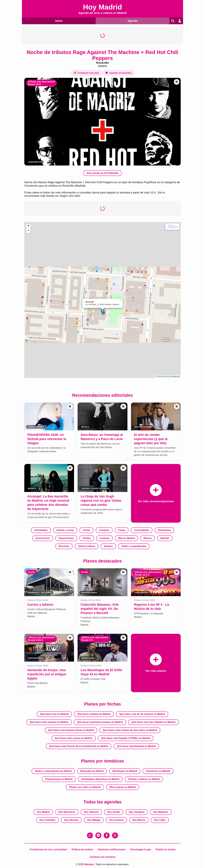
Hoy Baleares (161, 812)
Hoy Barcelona (67, 812)
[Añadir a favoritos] (118, 73)
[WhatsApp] (90, 835)
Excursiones (43, 538)
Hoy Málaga (94, 820)
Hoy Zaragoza (137, 812)
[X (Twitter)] (115, 835)
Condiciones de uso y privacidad (48, 849)
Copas (122, 530)
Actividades (41, 530)
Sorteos (108, 546)
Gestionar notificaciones (112, 849)
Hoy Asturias (116, 820)
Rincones (64, 546)
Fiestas (87, 538)
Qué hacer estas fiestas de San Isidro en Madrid (130, 730)
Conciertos (35, 162)
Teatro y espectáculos (134, 546)
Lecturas (105, 538)
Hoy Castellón (47, 820)
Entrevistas (164, 530)
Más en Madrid (127, 538)
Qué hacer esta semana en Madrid (49, 722)
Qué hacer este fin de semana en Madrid (142, 714)
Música (148, 538)
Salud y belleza (87, 546)
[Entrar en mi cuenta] (179, 21)
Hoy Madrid (43, 812)
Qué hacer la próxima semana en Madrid (100, 722)
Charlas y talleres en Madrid (144, 779)
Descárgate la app (141, 849)
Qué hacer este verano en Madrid (74, 738)
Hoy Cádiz (160, 820)
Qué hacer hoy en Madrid (54, 714)
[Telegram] (98, 835)
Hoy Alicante (71, 820)
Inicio (58, 21)
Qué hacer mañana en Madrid (94, 714)
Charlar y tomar (65, 530)
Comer (86, 530)
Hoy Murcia (139, 820)
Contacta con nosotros (102, 857)
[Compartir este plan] (86, 73)
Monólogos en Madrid (125, 771)
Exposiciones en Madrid (59, 779)
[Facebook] (107, 835)
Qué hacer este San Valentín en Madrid (153, 722)
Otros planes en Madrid (123, 787)
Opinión (165, 538)
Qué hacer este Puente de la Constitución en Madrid (79, 746)
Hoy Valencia (91, 812)
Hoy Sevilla (114, 812)
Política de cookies (82, 849)
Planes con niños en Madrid (85, 787)
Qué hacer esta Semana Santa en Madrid (71, 730)
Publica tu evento (166, 849)
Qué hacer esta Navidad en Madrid (136, 746)
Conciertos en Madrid (158, 771)
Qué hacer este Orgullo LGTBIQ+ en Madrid (126, 738)
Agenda (132, 21)
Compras (104, 530)
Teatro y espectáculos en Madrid (53, 771)
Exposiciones (66, 538)
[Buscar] (172, 21)
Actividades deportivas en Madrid (100, 779)
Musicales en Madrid (92, 771)
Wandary (89, 864)
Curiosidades (142, 530)
